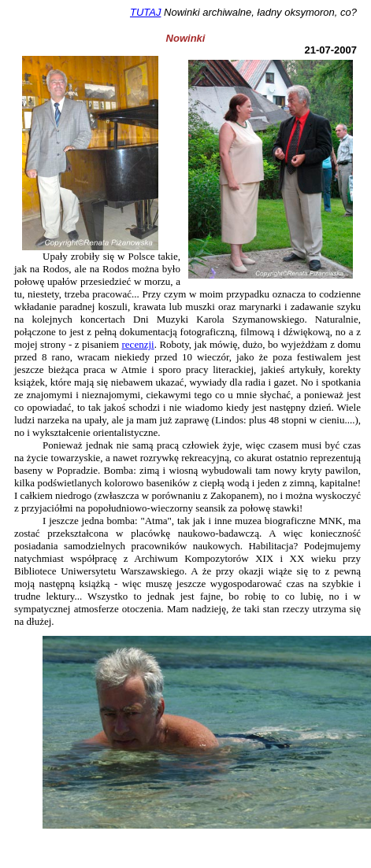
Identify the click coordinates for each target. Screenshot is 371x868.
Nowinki (186, 38)
